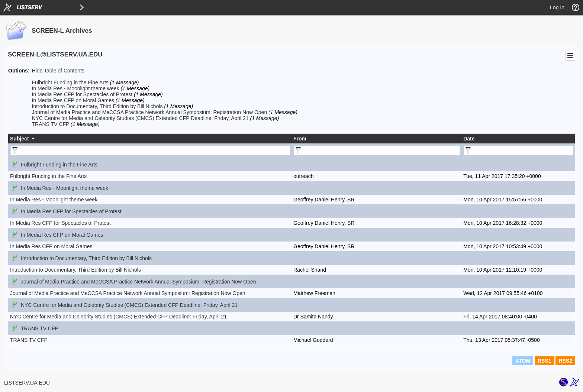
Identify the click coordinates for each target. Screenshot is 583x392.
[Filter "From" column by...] (377, 150)
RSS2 (565, 361)
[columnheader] (150, 139)
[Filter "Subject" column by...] (150, 150)
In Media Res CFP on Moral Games (73, 100)
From (300, 139)
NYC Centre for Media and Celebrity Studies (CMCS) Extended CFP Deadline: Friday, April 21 (140, 118)
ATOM (523, 361)
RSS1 (545, 361)
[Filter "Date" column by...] (518, 150)
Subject (20, 139)
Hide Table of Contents (58, 71)
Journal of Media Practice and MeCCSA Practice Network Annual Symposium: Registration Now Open (150, 112)
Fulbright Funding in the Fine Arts (70, 82)
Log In (557, 7)
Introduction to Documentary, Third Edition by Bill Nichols (97, 106)
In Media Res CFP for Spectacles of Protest (82, 94)
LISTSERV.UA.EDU (27, 383)
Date (469, 139)
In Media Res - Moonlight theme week (76, 88)
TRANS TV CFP (51, 124)
